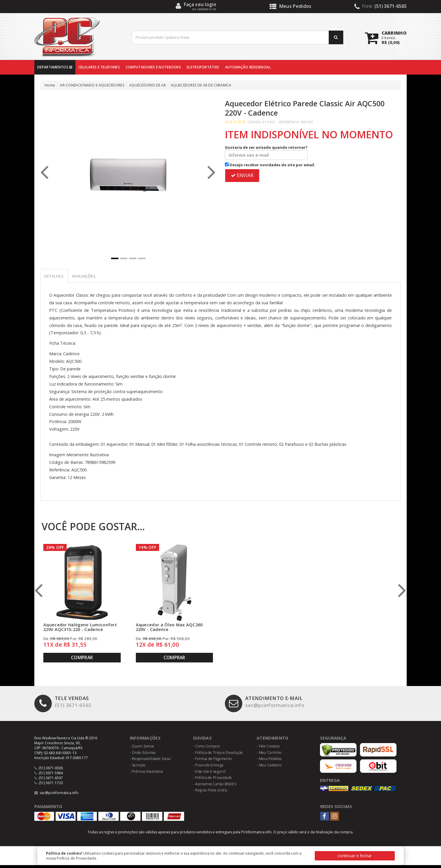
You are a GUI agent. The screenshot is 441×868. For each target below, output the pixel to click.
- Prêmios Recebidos (146, 774)
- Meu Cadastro (269, 768)
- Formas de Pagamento (212, 762)
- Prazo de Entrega (208, 768)
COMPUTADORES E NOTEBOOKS (153, 67)
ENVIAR (242, 175)
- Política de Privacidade (213, 781)
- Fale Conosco (268, 749)
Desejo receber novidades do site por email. (270, 165)
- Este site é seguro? (209, 774)
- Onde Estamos (143, 755)
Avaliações (98, 278)
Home (50, 85)
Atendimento (273, 741)
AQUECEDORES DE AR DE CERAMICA (201, 85)
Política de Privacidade (77, 858)
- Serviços (138, 768)
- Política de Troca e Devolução (218, 755)
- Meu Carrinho (269, 755)
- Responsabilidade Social (150, 762)
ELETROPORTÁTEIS (203, 67)
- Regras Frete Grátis (210, 793)
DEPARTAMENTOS (55, 67)
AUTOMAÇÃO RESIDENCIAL (248, 67)
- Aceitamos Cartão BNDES (215, 787)
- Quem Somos (142, 749)
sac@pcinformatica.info (269, 706)
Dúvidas (203, 741)
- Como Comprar (207, 749)
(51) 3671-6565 (65, 706)
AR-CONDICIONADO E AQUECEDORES (92, 85)
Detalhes (58, 278)
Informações (146, 741)
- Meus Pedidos (269, 762)
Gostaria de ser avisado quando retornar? (266, 152)
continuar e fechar (355, 856)
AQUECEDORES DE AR (147, 85)
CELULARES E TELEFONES (99, 67)
